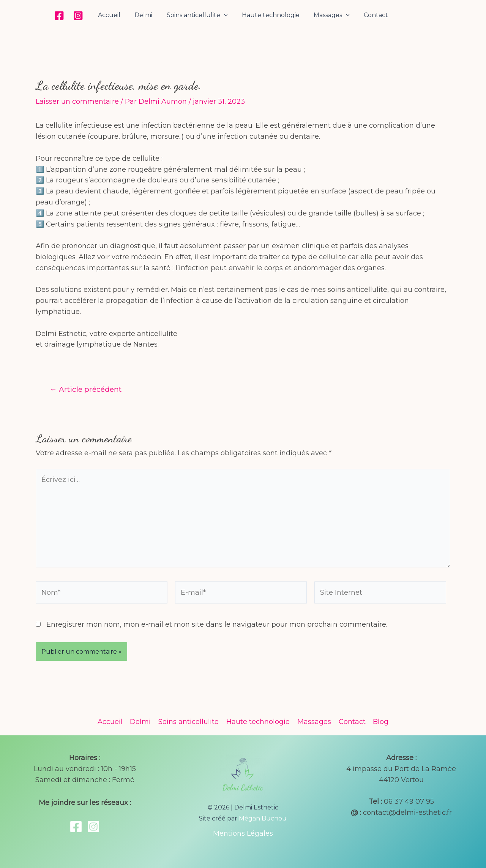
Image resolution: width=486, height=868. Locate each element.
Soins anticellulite (198, 15)
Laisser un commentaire (77, 101)
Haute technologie (270, 15)
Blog (379, 722)
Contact (371, 15)
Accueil (114, 15)
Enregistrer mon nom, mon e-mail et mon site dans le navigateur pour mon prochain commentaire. (217, 624)
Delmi (146, 15)
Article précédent (86, 389)
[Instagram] (84, 16)
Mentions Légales (243, 833)
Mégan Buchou (263, 818)
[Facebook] (65, 16)
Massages (329, 15)
